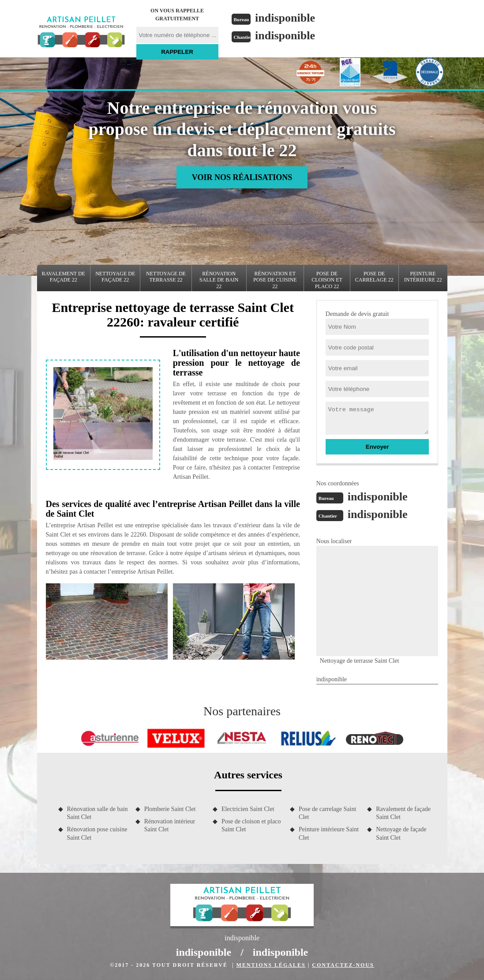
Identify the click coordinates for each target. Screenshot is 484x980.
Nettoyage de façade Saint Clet (401, 833)
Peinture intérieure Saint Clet (329, 833)
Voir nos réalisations (242, 177)
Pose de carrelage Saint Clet (327, 813)
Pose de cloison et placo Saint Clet (251, 825)
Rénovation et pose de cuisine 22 (275, 280)
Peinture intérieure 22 (423, 277)
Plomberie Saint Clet (170, 809)
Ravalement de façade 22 (64, 277)
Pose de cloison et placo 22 (327, 280)
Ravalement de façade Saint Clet (403, 813)
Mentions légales (271, 965)
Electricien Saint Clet (248, 809)
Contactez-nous (343, 965)
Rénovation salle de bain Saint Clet (98, 813)
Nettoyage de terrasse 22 (166, 277)
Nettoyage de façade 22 (115, 277)
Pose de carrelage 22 (374, 277)
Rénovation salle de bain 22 (219, 280)
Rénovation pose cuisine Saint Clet (97, 833)
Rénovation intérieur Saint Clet (170, 825)
